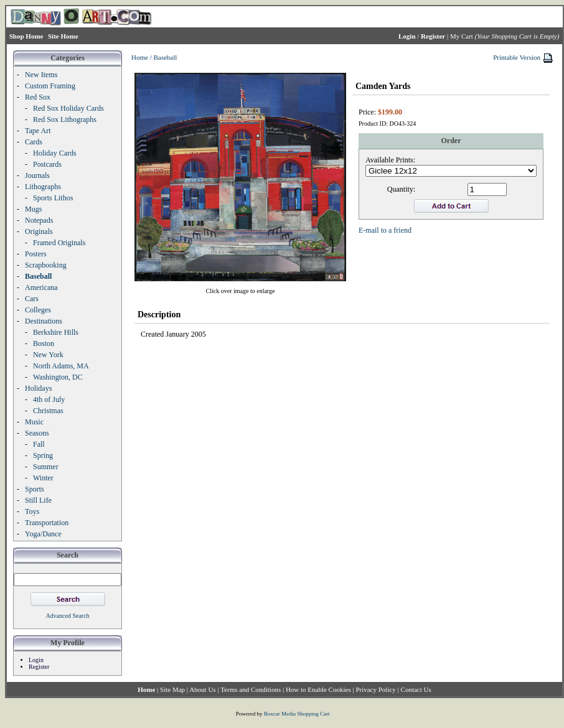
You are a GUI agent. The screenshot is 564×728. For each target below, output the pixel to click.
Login (36, 660)
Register (39, 667)
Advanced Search (67, 616)
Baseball (165, 57)
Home (140, 57)
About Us (202, 689)
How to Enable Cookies (318, 689)
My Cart (462, 36)
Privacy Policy (375, 689)
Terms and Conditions (251, 689)
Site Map (172, 689)
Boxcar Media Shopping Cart (297, 714)
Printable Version (517, 57)
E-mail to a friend (385, 230)
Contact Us (416, 689)
